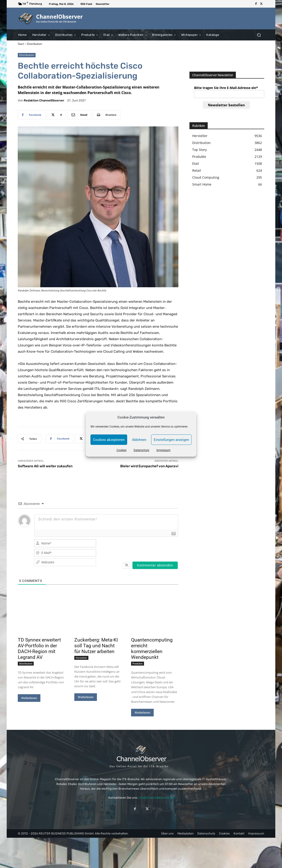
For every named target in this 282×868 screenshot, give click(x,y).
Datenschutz (141, 450)
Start (21, 44)
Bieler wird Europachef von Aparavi (149, 466)
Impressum (163, 450)
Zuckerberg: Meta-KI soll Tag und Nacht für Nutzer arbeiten (96, 646)
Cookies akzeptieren (109, 440)
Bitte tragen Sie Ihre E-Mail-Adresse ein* (226, 88)
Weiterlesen (29, 698)
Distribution (34, 44)
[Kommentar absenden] (155, 565)
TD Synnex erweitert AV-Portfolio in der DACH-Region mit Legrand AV (39, 649)
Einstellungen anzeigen (171, 440)
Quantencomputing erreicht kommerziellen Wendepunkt (152, 649)
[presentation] (148, 548)
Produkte (138, 663)
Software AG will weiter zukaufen (45, 466)
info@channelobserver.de (156, 798)
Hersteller (81, 658)
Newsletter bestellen (226, 105)
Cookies (121, 450)
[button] (259, 35)
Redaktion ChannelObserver (44, 100)
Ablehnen (139, 440)
